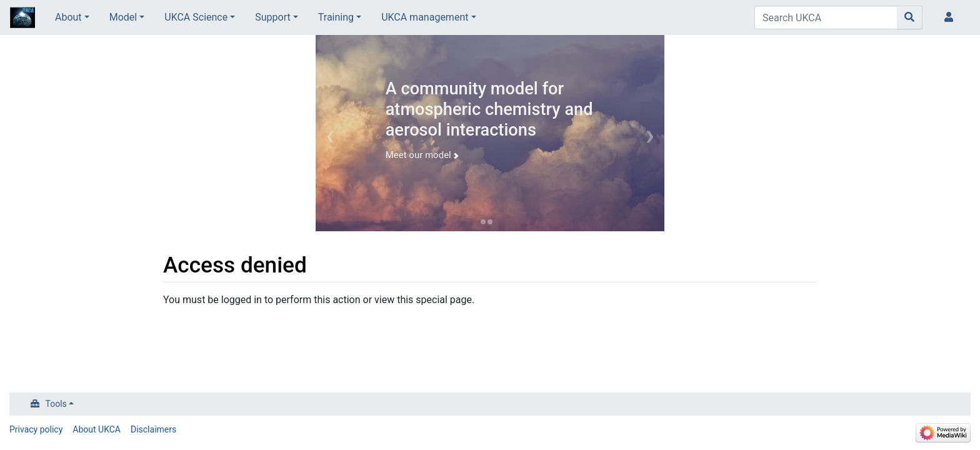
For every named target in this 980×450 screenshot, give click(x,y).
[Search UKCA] (826, 17)
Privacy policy (36, 429)
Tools (56, 404)
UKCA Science (196, 17)
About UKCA (97, 429)
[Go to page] (910, 17)
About (68, 17)
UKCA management (425, 17)
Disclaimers (153, 429)
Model (123, 17)
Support (272, 17)
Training (336, 17)
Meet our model (422, 155)
